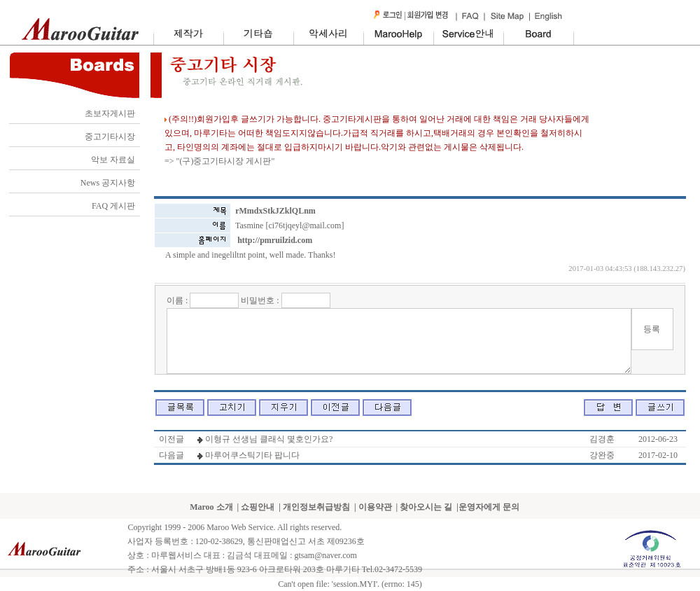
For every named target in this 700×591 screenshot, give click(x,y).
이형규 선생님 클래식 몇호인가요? (269, 439)
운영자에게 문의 (489, 507)
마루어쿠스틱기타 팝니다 (252, 455)
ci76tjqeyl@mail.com (304, 225)
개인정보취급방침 (316, 507)
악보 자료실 (113, 160)
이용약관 (375, 507)
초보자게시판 (110, 113)
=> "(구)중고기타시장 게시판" (219, 161)
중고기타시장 (110, 137)
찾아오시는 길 (426, 507)
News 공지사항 (108, 183)
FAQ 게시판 (113, 206)
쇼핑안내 (258, 507)
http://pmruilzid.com (275, 240)
